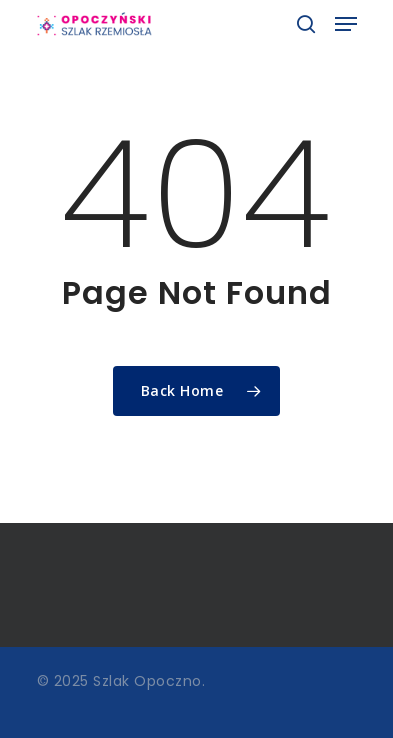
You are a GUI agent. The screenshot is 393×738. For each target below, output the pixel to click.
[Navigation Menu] (346, 24)
